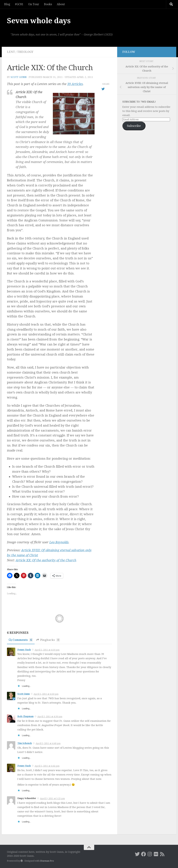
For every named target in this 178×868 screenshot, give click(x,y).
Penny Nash (24, 650)
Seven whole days (39, 21)
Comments (21, 640)
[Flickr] (156, 854)
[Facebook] (144, 854)
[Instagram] (150, 854)
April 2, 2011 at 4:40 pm (48, 743)
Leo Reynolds (59, 542)
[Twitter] (137, 854)
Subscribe (134, 126)
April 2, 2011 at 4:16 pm (47, 650)
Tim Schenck (25, 743)
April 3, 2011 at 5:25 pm (52, 798)
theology (25, 52)
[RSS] (162, 854)
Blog (7, 4)
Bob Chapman (25, 716)
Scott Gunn (19, 77)
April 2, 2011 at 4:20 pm (46, 694)
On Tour (34, 4)
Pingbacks (48, 640)
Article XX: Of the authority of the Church (46, 560)
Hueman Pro (47, 861)
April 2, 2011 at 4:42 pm (47, 766)
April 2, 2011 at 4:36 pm (50, 716)
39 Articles (75, 84)
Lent (11, 52)
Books (48, 4)
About (61, 4)
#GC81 (19, 4)
